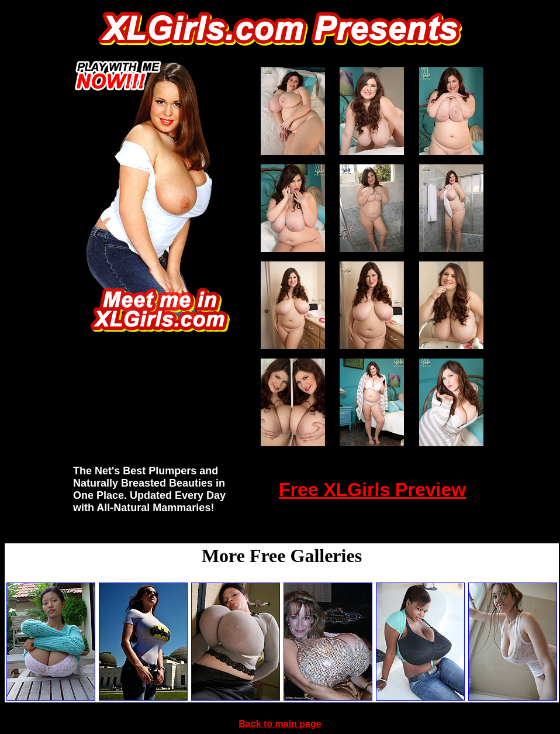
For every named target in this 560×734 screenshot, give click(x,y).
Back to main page (280, 724)
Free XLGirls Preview (372, 490)
